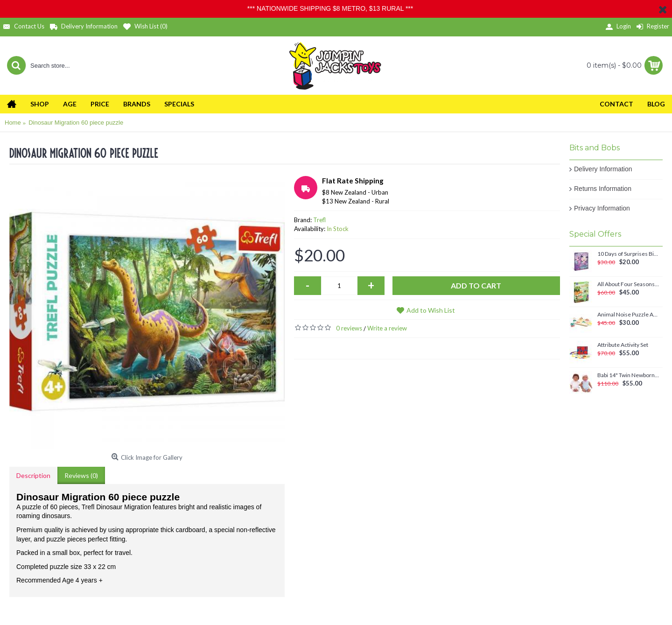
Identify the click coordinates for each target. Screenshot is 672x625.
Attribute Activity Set (623, 345)
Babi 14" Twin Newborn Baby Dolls (628, 375)
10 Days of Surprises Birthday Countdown (628, 254)
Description (33, 475)
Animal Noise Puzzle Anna (628, 315)
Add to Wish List (431, 310)
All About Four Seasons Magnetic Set (628, 284)
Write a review (387, 328)
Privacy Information (602, 208)
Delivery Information (603, 169)
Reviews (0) (81, 475)
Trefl (319, 220)
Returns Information (603, 189)
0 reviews (349, 328)
